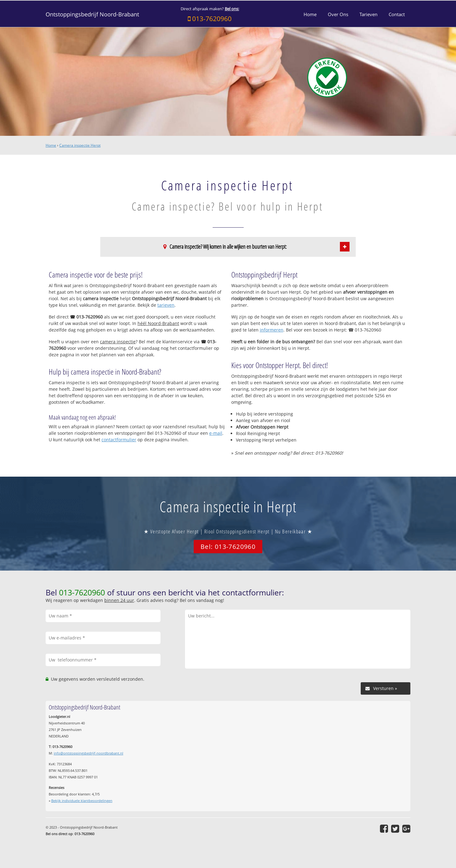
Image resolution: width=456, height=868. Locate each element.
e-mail (216, 433)
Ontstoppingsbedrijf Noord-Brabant (92, 14)
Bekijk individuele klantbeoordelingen (82, 801)
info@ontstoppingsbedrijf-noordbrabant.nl (88, 753)
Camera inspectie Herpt (80, 145)
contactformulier (119, 440)
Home (51, 145)
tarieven (166, 305)
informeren (272, 330)
